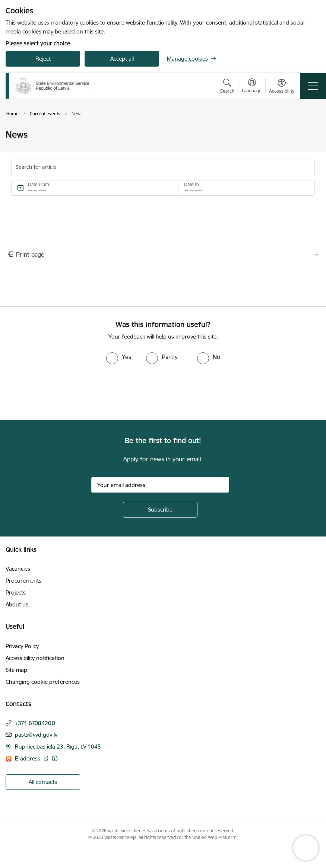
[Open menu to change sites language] (252, 87)
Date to (192, 184)
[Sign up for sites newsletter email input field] (160, 485)
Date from (39, 184)
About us (17, 604)
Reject (43, 59)
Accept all (122, 59)
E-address (28, 758)
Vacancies (18, 569)
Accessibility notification (35, 658)
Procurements (23, 581)
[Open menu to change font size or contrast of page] (282, 87)
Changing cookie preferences (43, 682)
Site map (16, 670)
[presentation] (62, 392)
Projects (16, 592)
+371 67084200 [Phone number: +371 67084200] (35, 723)
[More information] (55, 758)
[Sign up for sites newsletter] (160, 510)
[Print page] (163, 254)
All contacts (43, 782)
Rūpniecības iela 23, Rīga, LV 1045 (58, 747)
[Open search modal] (227, 87)
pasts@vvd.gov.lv (36, 735)
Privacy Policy (22, 646)
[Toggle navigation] (313, 86)
